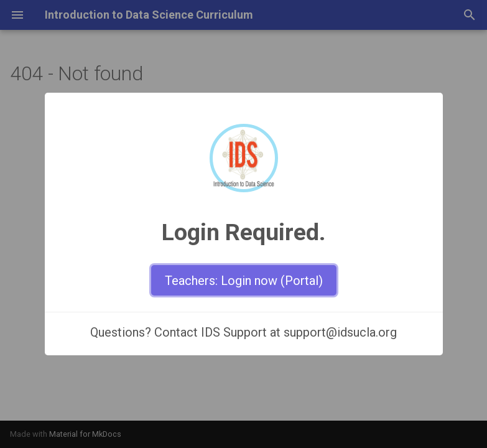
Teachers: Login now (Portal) (244, 281)
